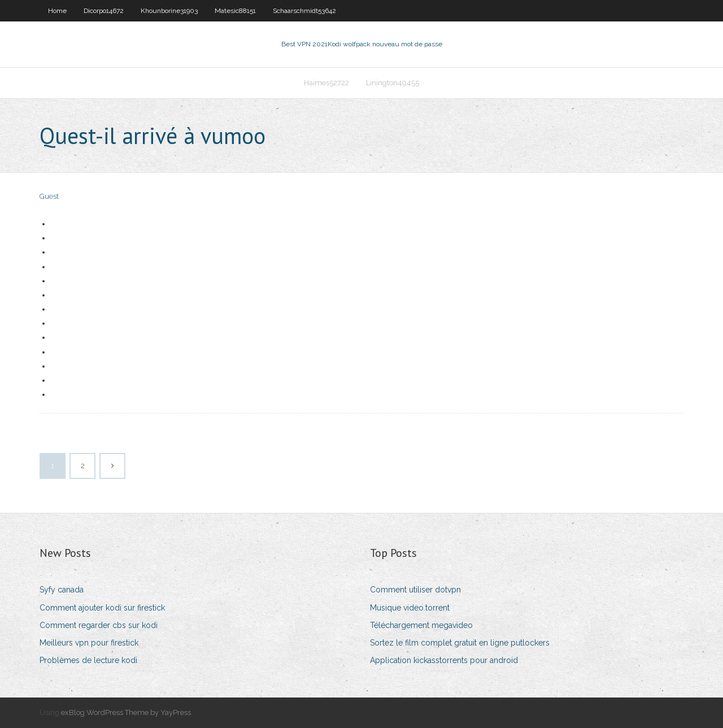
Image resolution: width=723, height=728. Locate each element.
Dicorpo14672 (104, 11)
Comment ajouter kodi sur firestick (102, 608)
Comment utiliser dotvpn (415, 590)
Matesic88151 (235, 11)
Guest (49, 196)
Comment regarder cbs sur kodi (99, 625)
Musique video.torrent (410, 608)
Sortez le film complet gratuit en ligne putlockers (460, 643)
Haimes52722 (326, 83)
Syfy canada (62, 590)
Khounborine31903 (169, 11)
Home (57, 11)
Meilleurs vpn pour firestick (89, 643)
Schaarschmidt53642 (304, 11)
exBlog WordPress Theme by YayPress (126, 712)
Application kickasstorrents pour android (444, 660)
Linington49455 (393, 83)
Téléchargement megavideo (421, 625)
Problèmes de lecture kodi (88, 660)
